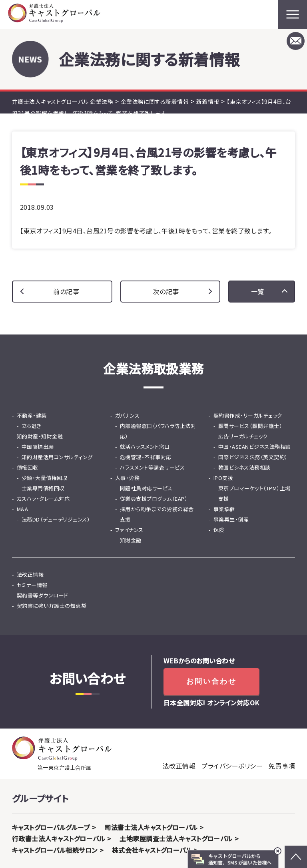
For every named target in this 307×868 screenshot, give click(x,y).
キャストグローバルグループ (51, 827)
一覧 (258, 291)
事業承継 (224, 509)
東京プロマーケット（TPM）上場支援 (254, 493)
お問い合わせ (211, 681)
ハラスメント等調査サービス (152, 467)
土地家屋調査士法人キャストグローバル (176, 838)
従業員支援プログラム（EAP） (154, 499)
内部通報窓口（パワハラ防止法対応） (158, 431)
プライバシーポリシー (232, 766)
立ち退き (32, 426)
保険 (219, 530)
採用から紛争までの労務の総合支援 (157, 514)
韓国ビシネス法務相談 (244, 467)
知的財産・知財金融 (40, 436)
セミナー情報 (32, 585)
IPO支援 (223, 478)
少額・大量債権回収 (45, 478)
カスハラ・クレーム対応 (43, 499)
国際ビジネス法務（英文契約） (253, 457)
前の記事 (66, 291)
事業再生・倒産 (231, 519)
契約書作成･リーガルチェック (248, 415)
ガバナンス (127, 415)
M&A (22, 509)
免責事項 (282, 766)
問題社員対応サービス (146, 488)
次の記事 (166, 291)
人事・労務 (127, 478)
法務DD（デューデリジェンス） (56, 519)
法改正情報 (30, 574)
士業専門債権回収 (43, 488)
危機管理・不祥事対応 (146, 457)
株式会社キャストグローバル (152, 850)
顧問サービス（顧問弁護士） (250, 426)
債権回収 (28, 467)
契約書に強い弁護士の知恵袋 (52, 606)
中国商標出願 (38, 447)
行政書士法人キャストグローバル (59, 838)
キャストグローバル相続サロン (55, 850)
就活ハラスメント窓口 (145, 447)
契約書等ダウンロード (43, 595)
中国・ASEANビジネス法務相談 (255, 447)
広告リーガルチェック (243, 436)
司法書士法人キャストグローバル (151, 827)
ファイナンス (129, 530)
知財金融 (131, 540)
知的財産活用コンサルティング (57, 457)
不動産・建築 (32, 415)
